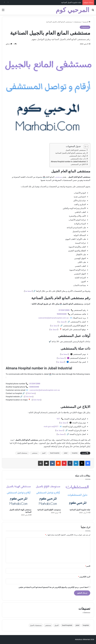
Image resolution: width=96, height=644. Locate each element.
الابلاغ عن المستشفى (78, 164)
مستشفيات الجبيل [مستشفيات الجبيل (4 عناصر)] (36, 625)
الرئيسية (86, 22)
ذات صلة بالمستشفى (78, 159)
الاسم (88, 566)
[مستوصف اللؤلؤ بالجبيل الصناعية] (48, 495)
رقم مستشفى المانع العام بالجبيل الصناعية (71, 153)
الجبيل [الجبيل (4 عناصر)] (56, 625)
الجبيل (44, 453)
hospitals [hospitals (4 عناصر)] (86, 625)
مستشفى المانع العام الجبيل (76, 150)
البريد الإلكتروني (84, 577)
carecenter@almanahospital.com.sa (53, 318)
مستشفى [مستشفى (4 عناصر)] (48, 625)
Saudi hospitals (55, 453)
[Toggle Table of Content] (85, 147)
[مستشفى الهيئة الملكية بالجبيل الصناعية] (19, 495)
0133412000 (64, 310)
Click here (31, 393)
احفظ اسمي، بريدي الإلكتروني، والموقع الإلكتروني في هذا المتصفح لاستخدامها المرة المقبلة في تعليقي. (53, 587)
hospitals (75, 453)
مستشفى (58, 177)
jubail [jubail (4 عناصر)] (78, 625)
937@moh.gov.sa (51, 427)
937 (58, 419)
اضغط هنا (28, 291)
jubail (66, 453)
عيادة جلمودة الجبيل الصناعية (71, 2)
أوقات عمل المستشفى (77, 156)
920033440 (62, 314)
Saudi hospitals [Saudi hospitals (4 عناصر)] (67, 625)
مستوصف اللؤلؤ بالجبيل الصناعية (49, 510)
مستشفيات (77, 22)
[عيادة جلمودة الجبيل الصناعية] (77, 495)
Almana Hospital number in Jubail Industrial (68, 162)
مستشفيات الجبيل (22, 453)
